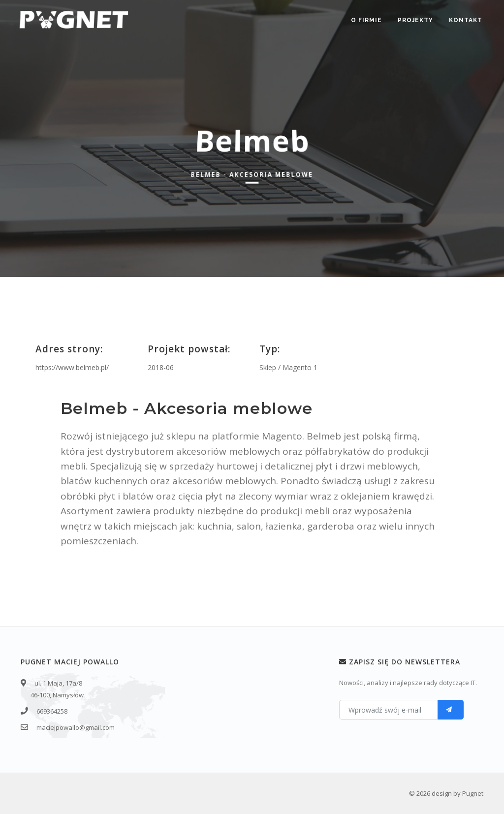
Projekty (415, 20)
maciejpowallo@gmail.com (76, 727)
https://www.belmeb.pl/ (72, 367)
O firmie (366, 20)
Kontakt (466, 20)
